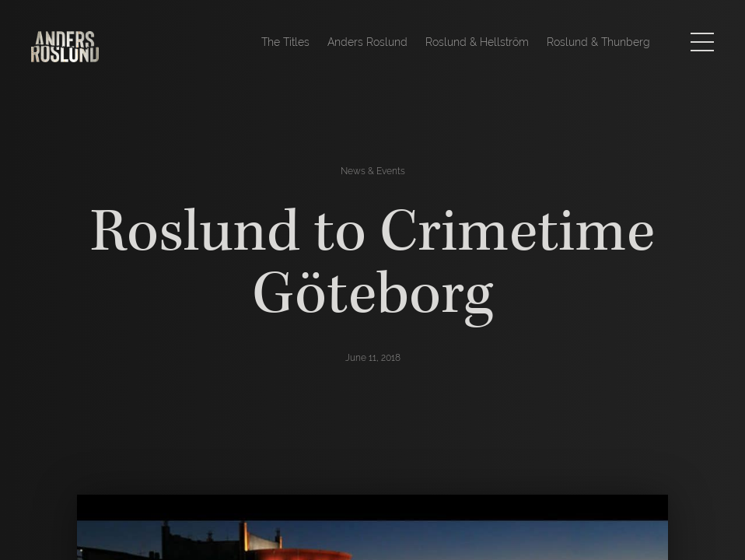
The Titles (285, 42)
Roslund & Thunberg (598, 42)
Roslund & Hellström (477, 42)
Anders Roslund (367, 42)
